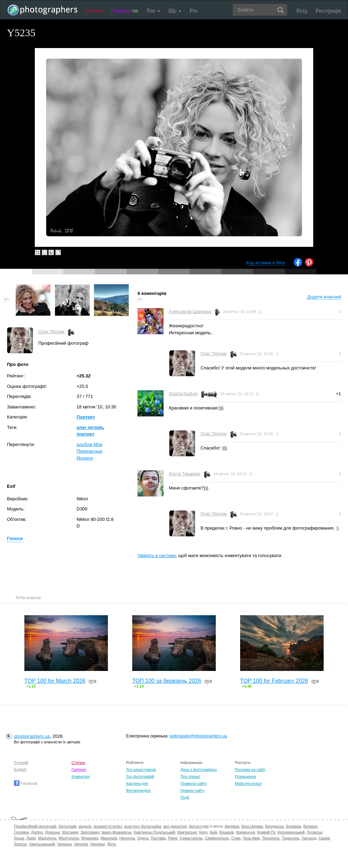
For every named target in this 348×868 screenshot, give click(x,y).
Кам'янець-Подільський (154, 832)
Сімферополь (217, 838)
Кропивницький (291, 832)
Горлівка (21, 832)
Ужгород (309, 838)
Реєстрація (328, 11)
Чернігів (81, 844)
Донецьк (52, 832)
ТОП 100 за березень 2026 (167, 681)
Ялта (112, 844)
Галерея (125, 11)
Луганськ (314, 832)
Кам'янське (187, 832)
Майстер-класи (248, 783)
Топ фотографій (140, 776)
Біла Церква (252, 826)
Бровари (294, 826)
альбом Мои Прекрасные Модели (89, 451)
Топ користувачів (141, 769)
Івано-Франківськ (117, 832)
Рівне (173, 838)
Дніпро (37, 832)
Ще (175, 11)
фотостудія (199, 826)
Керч (203, 832)
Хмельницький (42, 844)
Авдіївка (232, 826)
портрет (85, 434)
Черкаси (64, 844)
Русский (21, 763)
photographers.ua (32, 736)
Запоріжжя (90, 832)
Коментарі (81, 776)
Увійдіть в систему (157, 556)
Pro (193, 11)
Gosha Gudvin (183, 394)
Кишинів (227, 832)
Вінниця (310, 826)
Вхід (302, 11)
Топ (153, 11)
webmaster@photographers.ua (199, 736)
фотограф (67, 826)
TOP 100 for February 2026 (274, 681)
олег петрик (90, 427)
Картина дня (137, 783)
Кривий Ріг (266, 832)
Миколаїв (109, 838)
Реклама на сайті (250, 769)
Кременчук (245, 832)
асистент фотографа (143, 826)
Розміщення (246, 776)
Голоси (15, 538)
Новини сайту (192, 790)
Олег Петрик (51, 332)
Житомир (70, 832)
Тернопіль (271, 838)
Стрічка (93, 11)
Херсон (20, 844)
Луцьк (19, 838)
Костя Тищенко (185, 474)
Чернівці (98, 844)
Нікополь (127, 838)
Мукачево (90, 838)
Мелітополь (69, 838)
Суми (236, 838)
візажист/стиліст (108, 826)
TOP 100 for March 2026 (55, 681)
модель (85, 826)
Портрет (86, 417)
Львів (31, 838)
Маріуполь (47, 838)
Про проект (190, 776)
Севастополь (191, 838)
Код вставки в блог (266, 263)
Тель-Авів (251, 838)
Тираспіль (291, 838)
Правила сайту (193, 783)
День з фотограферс (199, 769)
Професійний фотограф (35, 826)
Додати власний (324, 297)
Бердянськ (275, 826)
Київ (213, 832)
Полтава (158, 838)
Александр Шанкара (190, 311)
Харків (324, 838)
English (20, 769)
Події (185, 797)
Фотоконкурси (138, 790)
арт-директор (175, 826)
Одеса (143, 838)
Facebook (26, 783)
